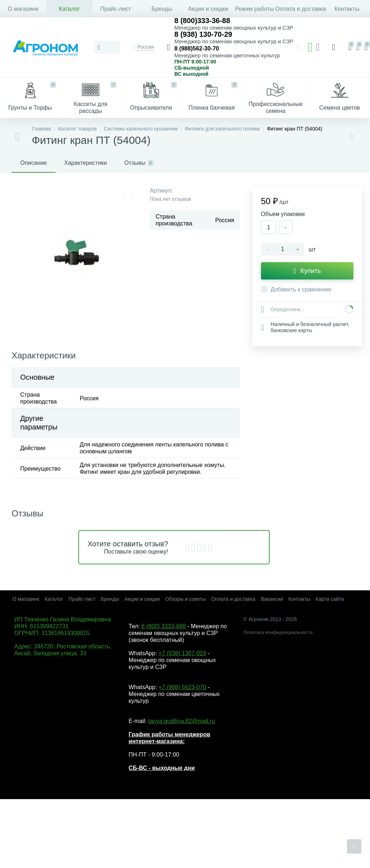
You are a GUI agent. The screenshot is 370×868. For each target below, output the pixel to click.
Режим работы (254, 9)
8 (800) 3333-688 (164, 626)
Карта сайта (330, 599)
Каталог (69, 9)
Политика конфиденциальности (278, 632)
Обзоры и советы (186, 599)
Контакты (347, 9)
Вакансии (272, 599)
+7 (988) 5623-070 (182, 687)
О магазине (23, 9)
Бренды (162, 9)
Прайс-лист (116, 9)
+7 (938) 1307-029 (182, 653)
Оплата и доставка (301, 9)
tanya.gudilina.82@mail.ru (182, 721)
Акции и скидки (208, 9)
